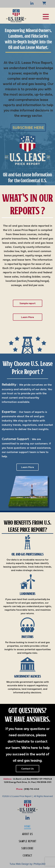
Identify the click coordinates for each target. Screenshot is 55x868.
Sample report (27, 303)
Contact (27, 855)
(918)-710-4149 (31, 789)
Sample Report (28, 841)
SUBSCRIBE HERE (28, 128)
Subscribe (27, 848)
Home (27, 826)
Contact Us (27, 769)
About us (28, 834)
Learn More (27, 317)
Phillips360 (39, 864)
